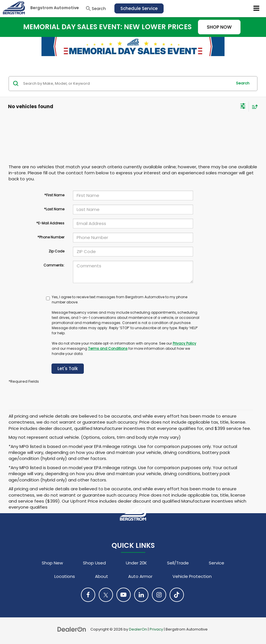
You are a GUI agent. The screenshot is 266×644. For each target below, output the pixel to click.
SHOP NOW (219, 27)
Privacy (156, 629)
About (102, 576)
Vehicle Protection (192, 576)
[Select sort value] (253, 107)
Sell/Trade (178, 563)
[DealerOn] (72, 629)
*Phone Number (51, 237)
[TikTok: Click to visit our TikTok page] (177, 595)
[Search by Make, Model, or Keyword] (127, 84)
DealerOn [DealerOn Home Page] (138, 629)
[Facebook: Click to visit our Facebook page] (88, 595)
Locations (65, 576)
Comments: (54, 265)
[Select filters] (243, 107)
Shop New (52, 563)
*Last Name (54, 209)
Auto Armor (140, 576)
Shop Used (94, 563)
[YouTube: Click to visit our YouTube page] (124, 595)
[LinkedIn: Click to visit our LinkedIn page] (141, 595)
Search (243, 83)
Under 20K (136, 563)
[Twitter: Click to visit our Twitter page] (106, 595)
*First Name (54, 195)
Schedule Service (139, 8)
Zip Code (56, 251)
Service (217, 563)
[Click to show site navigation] (257, 9)
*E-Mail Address (50, 223)
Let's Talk (68, 369)
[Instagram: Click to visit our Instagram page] (159, 595)
